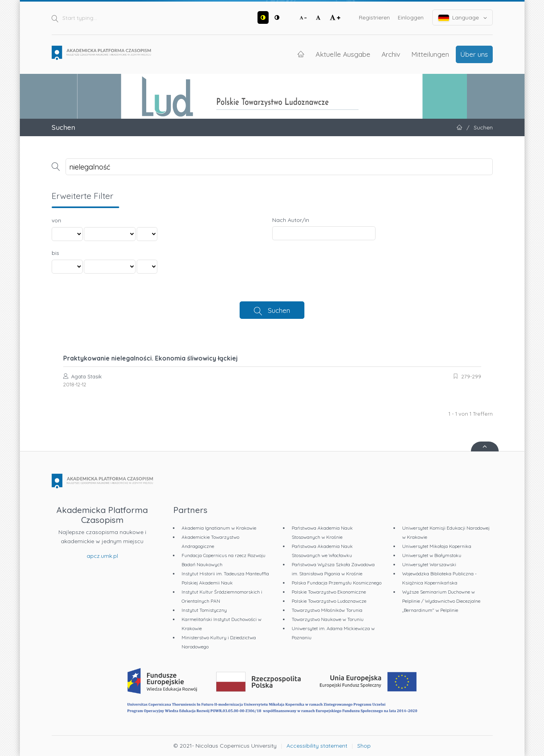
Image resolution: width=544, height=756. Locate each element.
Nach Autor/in (291, 220)
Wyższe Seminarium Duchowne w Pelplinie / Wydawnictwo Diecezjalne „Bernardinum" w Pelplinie (441, 601)
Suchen (279, 310)
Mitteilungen (430, 54)
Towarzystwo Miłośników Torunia (327, 610)
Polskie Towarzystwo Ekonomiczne (329, 592)
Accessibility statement (317, 746)
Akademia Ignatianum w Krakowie (219, 528)
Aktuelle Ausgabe (343, 54)
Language (463, 18)
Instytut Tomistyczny (204, 610)
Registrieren (374, 17)
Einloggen (411, 17)
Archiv (391, 54)
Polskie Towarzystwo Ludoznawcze (329, 601)
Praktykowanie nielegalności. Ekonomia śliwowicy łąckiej (150, 358)
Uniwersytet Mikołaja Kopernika (437, 546)
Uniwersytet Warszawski (429, 564)
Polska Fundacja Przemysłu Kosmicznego (337, 583)
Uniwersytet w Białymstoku (432, 555)
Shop (364, 746)
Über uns (474, 54)
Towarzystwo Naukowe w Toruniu (328, 619)
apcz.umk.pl (102, 556)
